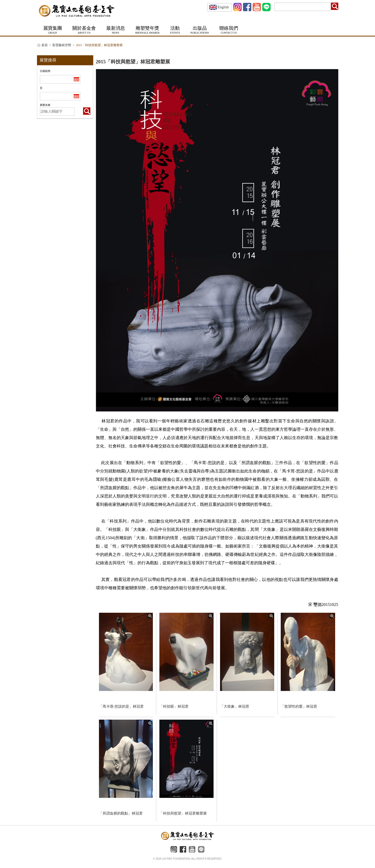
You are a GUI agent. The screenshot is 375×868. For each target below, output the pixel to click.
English (219, 7)
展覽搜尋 (48, 60)
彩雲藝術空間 (62, 45)
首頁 (45, 45)
